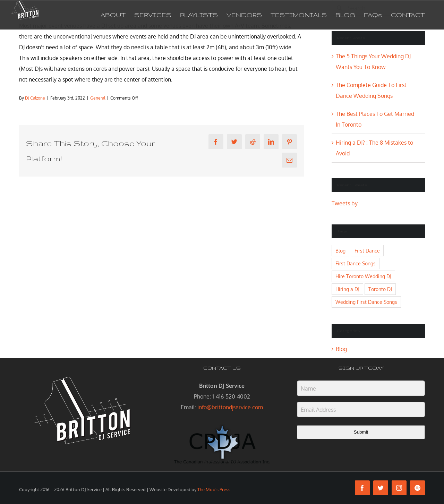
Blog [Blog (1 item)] (340, 250)
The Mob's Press (214, 489)
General (98, 98)
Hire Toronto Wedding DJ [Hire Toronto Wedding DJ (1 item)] (363, 276)
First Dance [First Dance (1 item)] (367, 250)
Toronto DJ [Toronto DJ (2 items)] (380, 289)
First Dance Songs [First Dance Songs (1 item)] (356, 263)
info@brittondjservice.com (230, 407)
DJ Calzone (35, 98)
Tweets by (345, 203)
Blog (341, 349)
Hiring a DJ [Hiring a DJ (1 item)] (347, 289)
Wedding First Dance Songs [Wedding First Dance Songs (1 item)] (366, 302)
